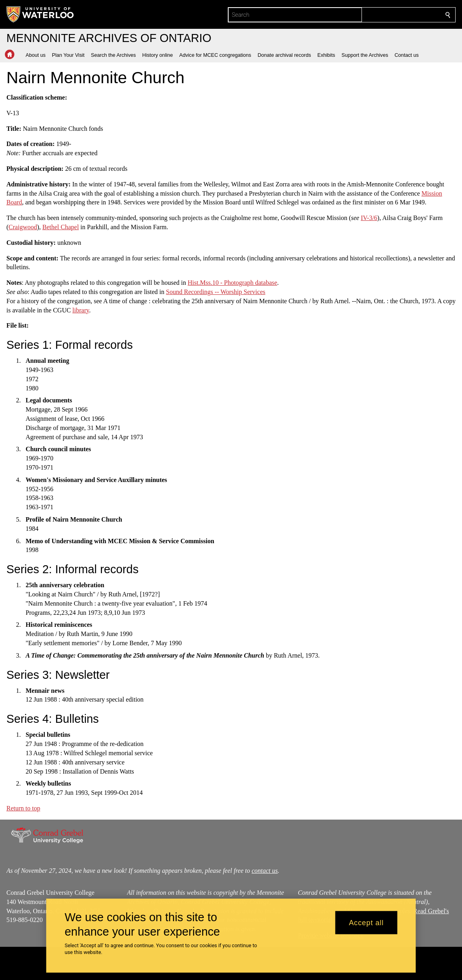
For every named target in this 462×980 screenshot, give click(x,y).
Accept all (366, 922)
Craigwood (23, 227)
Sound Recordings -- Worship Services (216, 292)
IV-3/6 (369, 218)
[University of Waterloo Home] (40, 14)
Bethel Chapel (61, 227)
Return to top (23, 808)
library (81, 310)
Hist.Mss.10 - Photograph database (233, 283)
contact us (264, 871)
